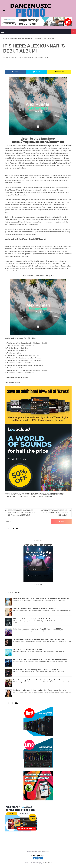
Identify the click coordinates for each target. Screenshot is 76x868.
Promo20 (60, 494)
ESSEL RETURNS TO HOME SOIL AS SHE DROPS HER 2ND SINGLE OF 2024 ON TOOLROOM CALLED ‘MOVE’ (22, 513)
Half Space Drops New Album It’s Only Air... (28, 649)
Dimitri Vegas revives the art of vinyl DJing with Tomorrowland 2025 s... (38, 629)
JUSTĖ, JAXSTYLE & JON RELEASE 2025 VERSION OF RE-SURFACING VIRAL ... (41, 660)
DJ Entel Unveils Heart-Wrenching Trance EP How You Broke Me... (36, 670)
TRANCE (21, 496)
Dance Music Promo (41, 57)
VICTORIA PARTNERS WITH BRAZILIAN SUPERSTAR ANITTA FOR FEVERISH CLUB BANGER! (54, 513)
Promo (53, 494)
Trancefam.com (45, 496)
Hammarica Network (29, 494)
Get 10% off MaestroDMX (38, 545)
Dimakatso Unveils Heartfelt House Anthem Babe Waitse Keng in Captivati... (39, 690)
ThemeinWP (47, 863)
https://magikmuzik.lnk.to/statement (38, 142)
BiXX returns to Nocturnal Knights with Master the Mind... (33, 619)
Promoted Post (11, 496)
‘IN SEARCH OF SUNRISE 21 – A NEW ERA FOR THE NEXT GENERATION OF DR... (41, 599)
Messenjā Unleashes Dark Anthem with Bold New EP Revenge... (35, 609)
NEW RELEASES (44, 494)
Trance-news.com (31, 496)
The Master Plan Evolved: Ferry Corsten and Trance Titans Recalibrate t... (39, 639)
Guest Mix (43, 239)
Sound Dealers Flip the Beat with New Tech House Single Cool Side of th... (39, 680)
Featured (17, 494)
